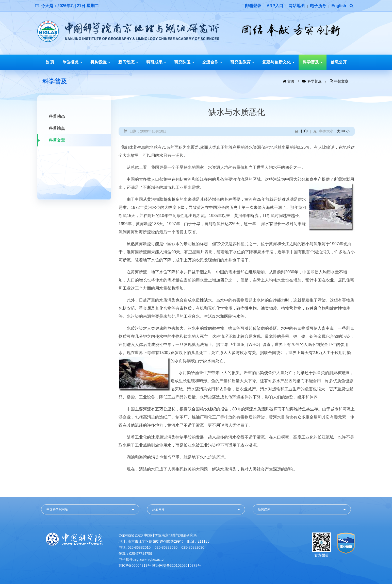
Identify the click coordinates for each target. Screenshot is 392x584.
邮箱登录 (253, 6)
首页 (291, 81)
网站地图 (297, 6)
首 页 (50, 62)
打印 (304, 131)
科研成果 (156, 62)
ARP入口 (275, 6)
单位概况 (72, 62)
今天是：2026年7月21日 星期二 (70, 6)
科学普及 (313, 62)
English (339, 6)
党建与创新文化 (278, 62)
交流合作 (212, 62)
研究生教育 (242, 62)
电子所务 (318, 6)
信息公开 (339, 62)
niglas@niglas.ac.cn (150, 559)
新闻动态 (128, 62)
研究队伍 (184, 62)
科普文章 (341, 81)
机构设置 (100, 62)
